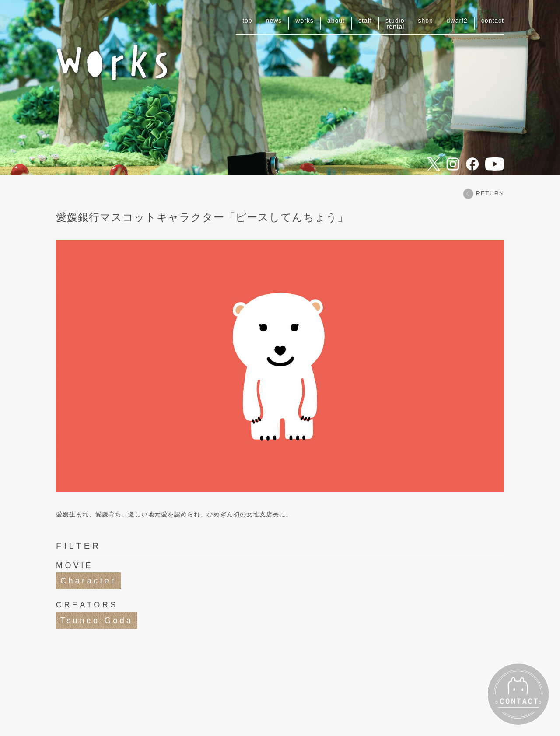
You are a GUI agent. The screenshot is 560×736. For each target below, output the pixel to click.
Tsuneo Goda (97, 621)
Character (88, 581)
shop (425, 21)
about (336, 21)
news (274, 21)
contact (493, 21)
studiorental (395, 24)
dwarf (457, 21)
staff (365, 21)
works (304, 21)
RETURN (483, 194)
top (247, 21)
